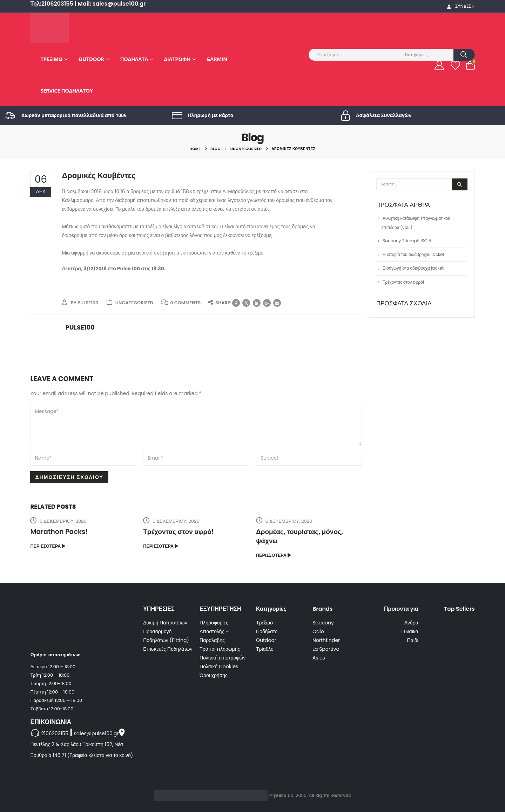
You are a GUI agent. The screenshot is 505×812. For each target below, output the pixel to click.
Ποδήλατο (267, 631)
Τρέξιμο (51, 59)
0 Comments (185, 303)
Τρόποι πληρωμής (220, 649)
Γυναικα (410, 631)
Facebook (236, 303)
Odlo (318, 631)
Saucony (323, 623)
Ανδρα (411, 623)
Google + (267, 303)
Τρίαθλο (265, 649)
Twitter (246, 303)
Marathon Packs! (59, 532)
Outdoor (91, 59)
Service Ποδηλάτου (66, 90)
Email (277, 303)
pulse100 (88, 303)
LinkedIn (257, 303)
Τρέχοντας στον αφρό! (178, 532)
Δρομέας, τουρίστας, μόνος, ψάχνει (299, 536)
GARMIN (217, 59)
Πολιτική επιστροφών (223, 658)
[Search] (464, 55)
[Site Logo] (50, 28)
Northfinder (326, 640)
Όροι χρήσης (214, 675)
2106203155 (55, 733)
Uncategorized (134, 303)
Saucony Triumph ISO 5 (407, 241)
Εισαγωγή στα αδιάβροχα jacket (413, 268)
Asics (319, 658)
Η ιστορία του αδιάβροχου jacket (413, 254)
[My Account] (439, 65)
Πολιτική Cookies (219, 666)
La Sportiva (326, 649)
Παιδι (412, 640)
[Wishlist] (455, 65)
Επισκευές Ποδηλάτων (168, 649)
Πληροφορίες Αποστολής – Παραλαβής (214, 631)
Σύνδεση (460, 6)
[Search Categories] (428, 55)
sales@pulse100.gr (96, 733)
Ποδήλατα (134, 59)
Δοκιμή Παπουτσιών (165, 623)
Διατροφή (177, 59)
